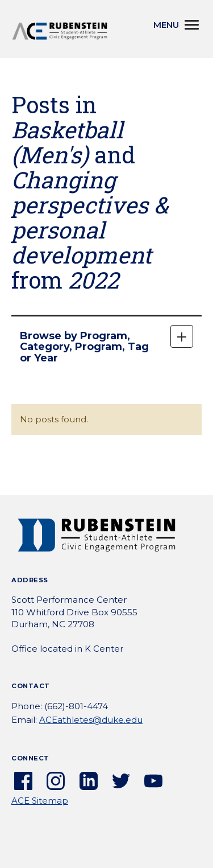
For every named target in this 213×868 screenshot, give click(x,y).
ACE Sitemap (40, 801)
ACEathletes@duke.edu (91, 720)
